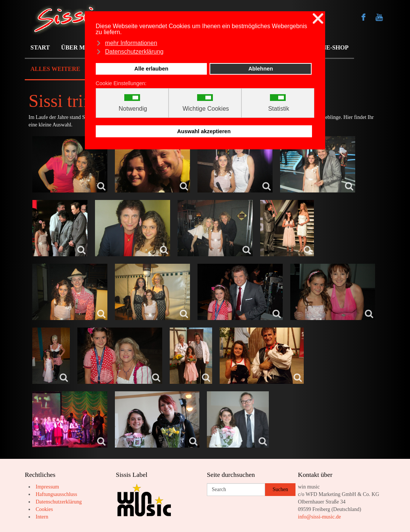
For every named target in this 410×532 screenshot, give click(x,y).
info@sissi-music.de (320, 517)
